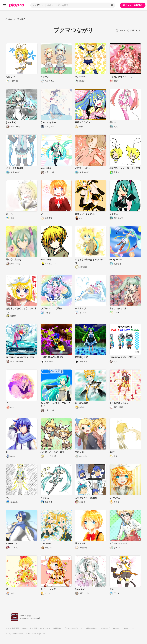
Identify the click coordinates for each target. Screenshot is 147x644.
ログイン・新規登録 (133, 5)
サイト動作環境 (13, 628)
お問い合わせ (91, 628)
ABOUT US (129, 628)
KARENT (117, 628)
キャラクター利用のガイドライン (36, 628)
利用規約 (57, 628)
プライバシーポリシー (73, 628)
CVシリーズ (105, 628)
